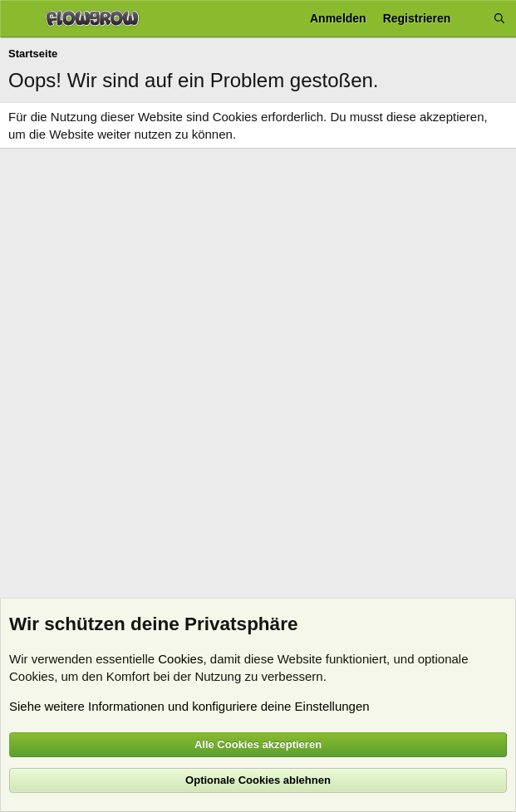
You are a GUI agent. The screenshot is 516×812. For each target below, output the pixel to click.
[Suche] (499, 19)
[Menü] (19, 19)
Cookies (180, 659)
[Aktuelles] (472, 19)
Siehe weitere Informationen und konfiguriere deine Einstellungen (189, 706)
